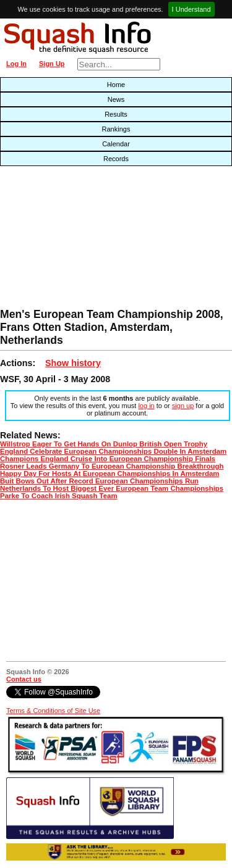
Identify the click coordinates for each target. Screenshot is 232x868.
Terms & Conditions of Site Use (53, 711)
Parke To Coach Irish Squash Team (59, 496)
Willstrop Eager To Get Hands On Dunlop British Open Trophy (104, 444)
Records (116, 159)
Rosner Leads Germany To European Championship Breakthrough (112, 466)
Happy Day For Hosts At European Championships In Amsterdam (110, 474)
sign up (183, 406)
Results (116, 114)
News (116, 99)
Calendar (116, 144)
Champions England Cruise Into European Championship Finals (108, 459)
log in (146, 406)
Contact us (24, 679)
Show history (73, 363)
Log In (16, 64)
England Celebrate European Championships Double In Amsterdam (113, 451)
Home (116, 85)
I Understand (191, 9)
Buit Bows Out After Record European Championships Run (99, 481)
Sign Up (52, 64)
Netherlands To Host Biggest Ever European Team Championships (112, 488)
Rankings (116, 129)
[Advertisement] (74, 240)
